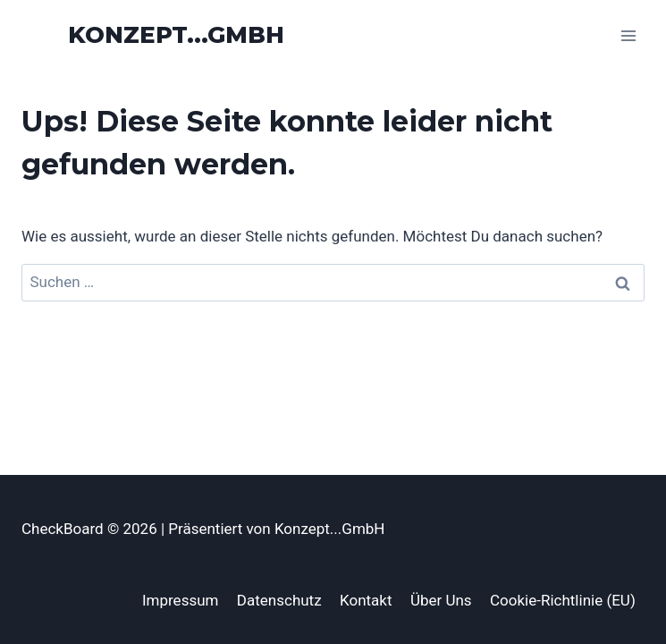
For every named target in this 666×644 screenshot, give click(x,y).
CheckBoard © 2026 (91, 529)
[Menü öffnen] (628, 35)
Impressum (181, 600)
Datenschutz (279, 600)
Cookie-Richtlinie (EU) (563, 600)
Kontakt (366, 600)
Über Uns (441, 600)
